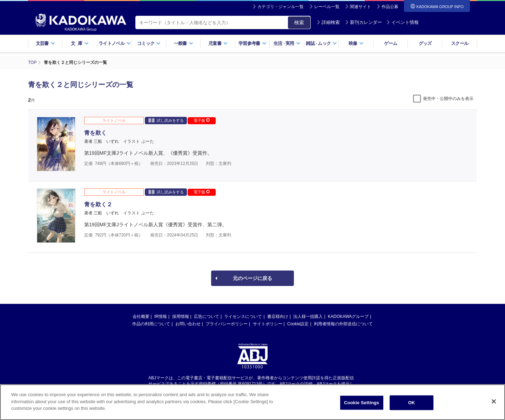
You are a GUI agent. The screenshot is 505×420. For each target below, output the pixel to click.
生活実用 (287, 43)
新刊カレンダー (363, 22)
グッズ (425, 43)
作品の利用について (151, 324)
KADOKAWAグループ (348, 316)
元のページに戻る (252, 278)
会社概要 (141, 316)
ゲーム (390, 43)
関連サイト (361, 7)
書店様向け (278, 316)
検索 (299, 22)
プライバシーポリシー (227, 324)
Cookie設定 (298, 324)
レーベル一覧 (327, 7)
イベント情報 (403, 22)
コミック (149, 43)
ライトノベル (115, 43)
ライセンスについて (243, 316)
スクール (460, 43)
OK (412, 403)
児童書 (218, 43)
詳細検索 (328, 22)
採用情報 (181, 316)
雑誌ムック (321, 43)
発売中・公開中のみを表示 (448, 99)
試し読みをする (166, 120)
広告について (207, 316)
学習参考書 (252, 43)
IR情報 (161, 316)
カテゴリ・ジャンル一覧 (281, 7)
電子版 (202, 120)
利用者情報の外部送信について (343, 324)
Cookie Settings (362, 403)
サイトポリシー (268, 324)
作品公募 (390, 7)
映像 (356, 43)
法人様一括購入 (308, 316)
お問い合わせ (188, 324)
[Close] (494, 401)
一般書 (184, 43)
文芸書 (45, 43)
